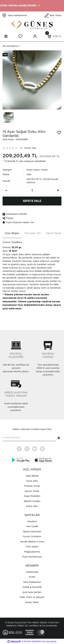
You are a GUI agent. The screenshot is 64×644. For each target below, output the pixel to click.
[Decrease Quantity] (6, 190)
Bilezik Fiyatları (32, 501)
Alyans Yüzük (32, 491)
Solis (29, 174)
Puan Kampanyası (32, 557)
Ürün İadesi (32, 547)
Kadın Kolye (33, 170)
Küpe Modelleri (32, 496)
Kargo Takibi (32, 602)
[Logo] (32, 25)
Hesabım (32, 521)
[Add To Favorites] (59, 133)
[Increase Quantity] (58, 190)
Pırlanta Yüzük (32, 486)
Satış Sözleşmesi (32, 582)
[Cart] (54, 36)
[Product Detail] (5, 55)
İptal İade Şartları (32, 592)
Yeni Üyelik (32, 526)
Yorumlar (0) (33, 233)
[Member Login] (35, 36)
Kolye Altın (32, 506)
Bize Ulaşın (56, 15)
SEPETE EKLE (32, 201)
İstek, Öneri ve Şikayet (32, 597)
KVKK (32, 577)
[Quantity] (32, 190)
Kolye (45, 170)
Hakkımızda (32, 572)
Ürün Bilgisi (12, 233)
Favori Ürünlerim (32, 536)
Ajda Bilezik (32, 476)
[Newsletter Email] (29, 438)
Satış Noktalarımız (17, 15)
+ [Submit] (59, 438)
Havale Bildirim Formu (32, 542)
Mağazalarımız (32, 552)
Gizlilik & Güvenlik (32, 587)
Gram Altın (32, 481)
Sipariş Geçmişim (32, 531)
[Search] (32, 46)
